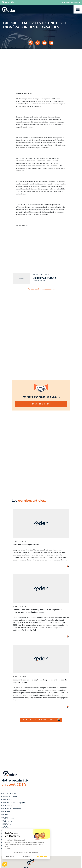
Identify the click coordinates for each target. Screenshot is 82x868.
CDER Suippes (7, 826)
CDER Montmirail (8, 808)
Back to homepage (8, 9)
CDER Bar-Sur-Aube (9, 783)
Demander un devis (41, 397)
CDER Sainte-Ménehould (11, 820)
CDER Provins (7, 811)
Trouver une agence (70, 2)
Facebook (3, 2)
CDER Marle (6, 805)
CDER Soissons (7, 823)
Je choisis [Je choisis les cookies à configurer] (26, 857)
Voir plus (64, 560)
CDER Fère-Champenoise (11, 799)
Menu (78, 9)
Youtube (12, 2)
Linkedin (6, 2)
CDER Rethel (6, 817)
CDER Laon (6, 802)
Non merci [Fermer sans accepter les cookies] (10, 857)
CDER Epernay (7, 796)
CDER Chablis (7, 790)
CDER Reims (6, 814)
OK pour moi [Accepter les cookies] (42, 857)
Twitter (9, 2)
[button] (26, 859)
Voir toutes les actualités (38, 713)
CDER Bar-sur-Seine (9, 787)
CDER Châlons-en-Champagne (13, 793)
